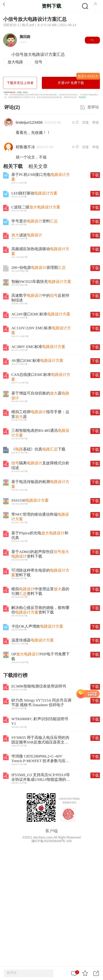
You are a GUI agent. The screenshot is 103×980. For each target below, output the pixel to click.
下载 (95, 175)
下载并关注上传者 (20, 83)
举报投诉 (82, 97)
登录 (14, 92)
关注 (92, 40)
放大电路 (15, 62)
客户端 (51, 831)
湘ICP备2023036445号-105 (51, 841)
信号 (38, 62)
